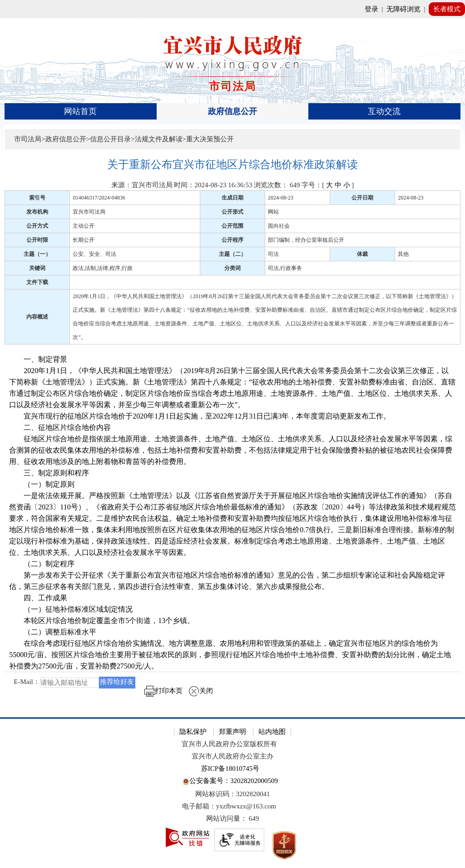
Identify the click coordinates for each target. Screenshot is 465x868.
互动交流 (384, 111)
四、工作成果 (38, 598)
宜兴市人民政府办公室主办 (232, 756)
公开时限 (37, 240)
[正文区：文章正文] (232, 430)
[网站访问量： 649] (232, 819)
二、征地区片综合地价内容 (60, 427)
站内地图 (272, 732)
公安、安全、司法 (94, 254)
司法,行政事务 (285, 268)
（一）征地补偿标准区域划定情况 (71, 609)
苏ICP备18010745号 (230, 768)
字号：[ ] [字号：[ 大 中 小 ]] (328, 185)
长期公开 (84, 240)
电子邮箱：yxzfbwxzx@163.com (229, 806)
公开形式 (232, 212)
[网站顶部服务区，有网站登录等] (232, 9)
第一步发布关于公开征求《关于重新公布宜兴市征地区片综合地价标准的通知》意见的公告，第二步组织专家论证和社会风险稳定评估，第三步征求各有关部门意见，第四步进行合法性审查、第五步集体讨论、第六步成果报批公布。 (227, 581)
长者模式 (447, 9)
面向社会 (279, 226)
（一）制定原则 (42, 484)
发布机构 (37, 212)
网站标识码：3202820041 (233, 794)
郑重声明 (232, 732)
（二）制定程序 (42, 564)
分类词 (232, 268)
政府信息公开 (232, 111)
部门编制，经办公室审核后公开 (306, 240)
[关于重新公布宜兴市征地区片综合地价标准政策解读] (232, 165)
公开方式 (37, 226)
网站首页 (80, 111)
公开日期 (362, 198)
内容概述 (37, 317)
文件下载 (37, 282)
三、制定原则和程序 (49, 473)
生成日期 (232, 198)
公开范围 (232, 226)
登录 (371, 9)
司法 (273, 254)
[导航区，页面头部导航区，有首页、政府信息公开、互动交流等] (232, 111)
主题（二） (232, 254)
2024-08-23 (281, 198)
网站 (273, 212)
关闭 (201, 691)
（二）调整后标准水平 (53, 632)
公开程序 (232, 240)
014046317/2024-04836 (99, 198)
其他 (403, 254)
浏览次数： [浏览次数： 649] (277, 185)
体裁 (362, 254)
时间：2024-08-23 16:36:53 (213, 185)
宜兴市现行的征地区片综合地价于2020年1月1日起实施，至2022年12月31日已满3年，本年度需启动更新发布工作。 (200, 416)
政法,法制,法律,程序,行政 (103, 268)
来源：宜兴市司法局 (142, 185)
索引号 (37, 198)
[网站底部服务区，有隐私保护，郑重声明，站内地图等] (232, 793)
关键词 (37, 268)
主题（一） (37, 254)
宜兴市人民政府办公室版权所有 (229, 744)
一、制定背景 (38, 359)
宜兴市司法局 (89, 212)
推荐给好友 (117, 682)
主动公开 (84, 226)
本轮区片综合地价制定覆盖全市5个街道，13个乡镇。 (102, 621)
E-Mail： (27, 682)
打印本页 (163, 691)
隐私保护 (193, 732)
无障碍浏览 (403, 9)
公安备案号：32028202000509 (230, 781)
